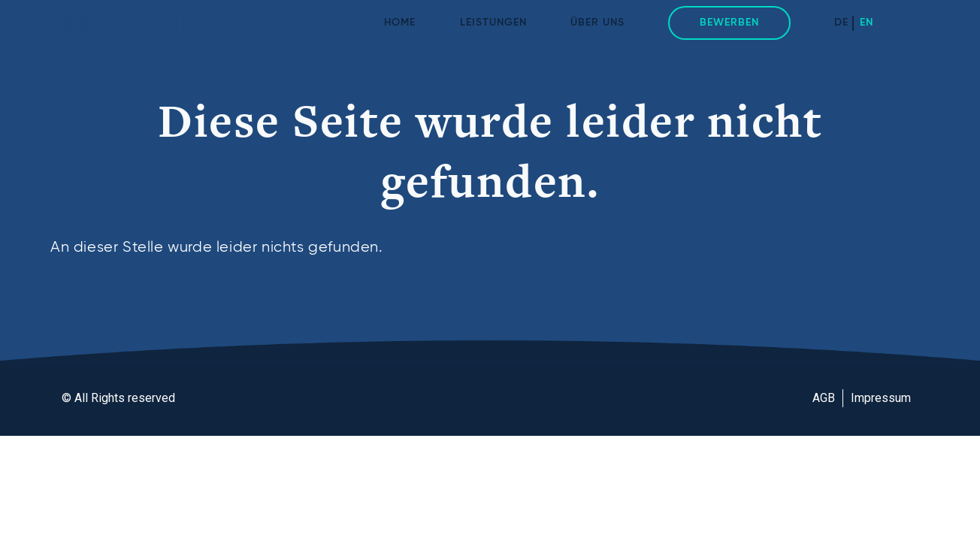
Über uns (597, 23)
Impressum (881, 398)
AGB (824, 398)
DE (841, 23)
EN (867, 23)
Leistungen (493, 23)
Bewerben (729, 23)
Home (400, 23)
